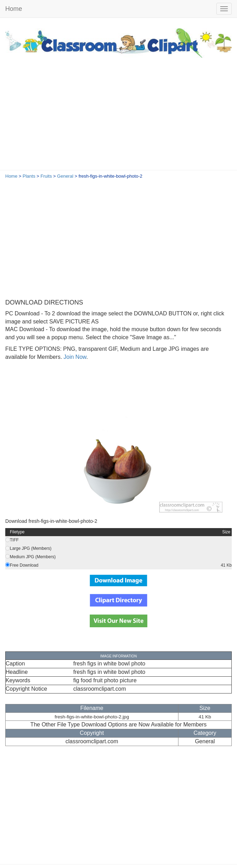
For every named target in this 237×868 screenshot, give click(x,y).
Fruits (46, 176)
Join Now (74, 357)
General (65, 176)
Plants (29, 176)
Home (14, 9)
